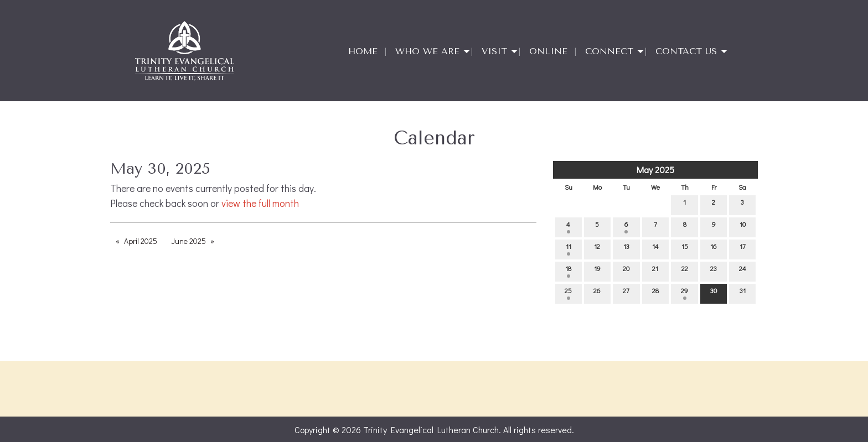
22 (685, 271)
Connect (609, 51)
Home (363, 51)
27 (626, 293)
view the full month (260, 203)
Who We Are (427, 51)
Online (548, 51)
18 (568, 271)
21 (655, 271)
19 (597, 271)
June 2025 (188, 241)
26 (597, 293)
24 (743, 271)
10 (743, 227)
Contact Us (686, 51)
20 (626, 271)
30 (714, 293)
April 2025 (141, 241)
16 (714, 249)
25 (568, 293)
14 (655, 249)
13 (626, 249)
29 (684, 293)
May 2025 (655, 170)
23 (714, 271)
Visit (494, 51)
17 (743, 249)
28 (655, 293)
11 (569, 249)
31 (743, 293)
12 (597, 249)
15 (685, 249)
